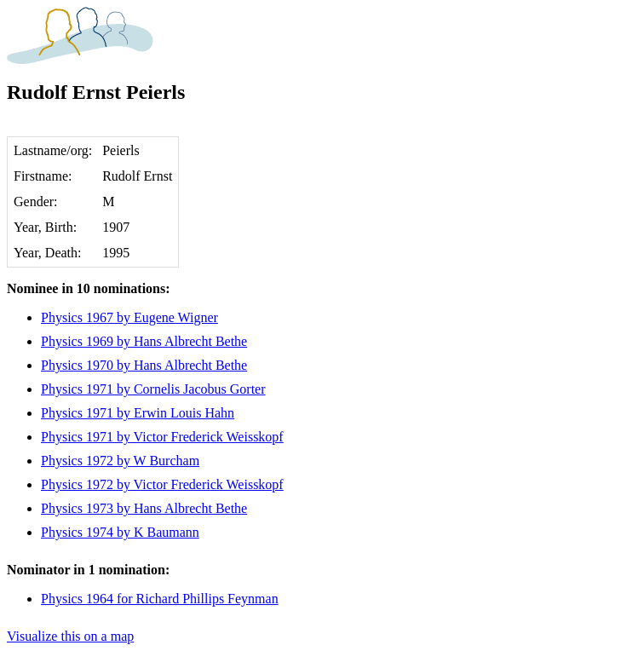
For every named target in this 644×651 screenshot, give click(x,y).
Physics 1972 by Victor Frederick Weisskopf (162, 484)
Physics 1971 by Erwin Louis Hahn (138, 413)
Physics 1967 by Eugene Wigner (129, 317)
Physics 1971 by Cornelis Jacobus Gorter (153, 389)
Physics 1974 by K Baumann (120, 532)
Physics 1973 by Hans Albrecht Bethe (144, 508)
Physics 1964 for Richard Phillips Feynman (160, 599)
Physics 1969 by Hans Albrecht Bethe (144, 341)
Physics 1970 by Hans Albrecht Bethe (144, 365)
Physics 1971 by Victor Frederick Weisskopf (162, 437)
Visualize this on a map (70, 636)
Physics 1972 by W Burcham (120, 461)
